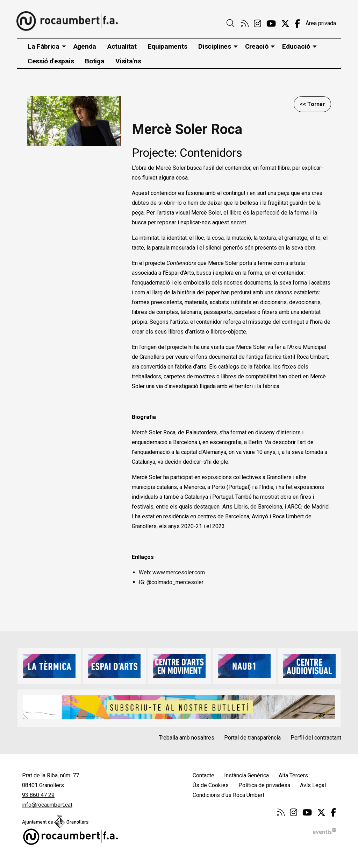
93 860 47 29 (38, 795)
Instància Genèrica (246, 775)
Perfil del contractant (316, 738)
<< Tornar (312, 104)
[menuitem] (245, 24)
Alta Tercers (293, 775)
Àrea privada (321, 23)
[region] (74, 121)
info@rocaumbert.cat (47, 805)
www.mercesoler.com (179, 572)
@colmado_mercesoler (175, 582)
